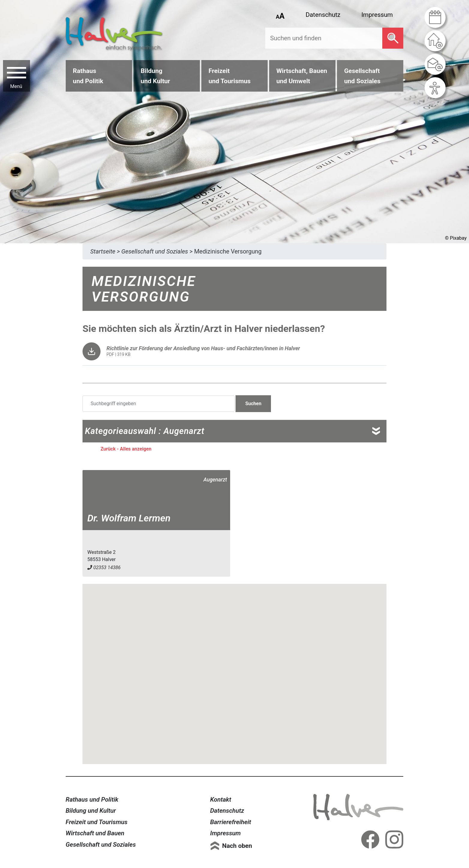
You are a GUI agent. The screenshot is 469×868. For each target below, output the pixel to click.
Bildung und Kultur (91, 811)
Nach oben (237, 846)
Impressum (377, 15)
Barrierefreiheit (231, 822)
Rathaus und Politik (92, 800)
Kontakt (221, 800)
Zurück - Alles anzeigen (126, 449)
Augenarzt (215, 480)
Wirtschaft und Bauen (95, 833)
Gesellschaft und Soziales (101, 845)
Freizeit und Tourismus (97, 822)
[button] (235, 668)
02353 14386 (104, 568)
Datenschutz (323, 15)
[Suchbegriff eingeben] (159, 404)
